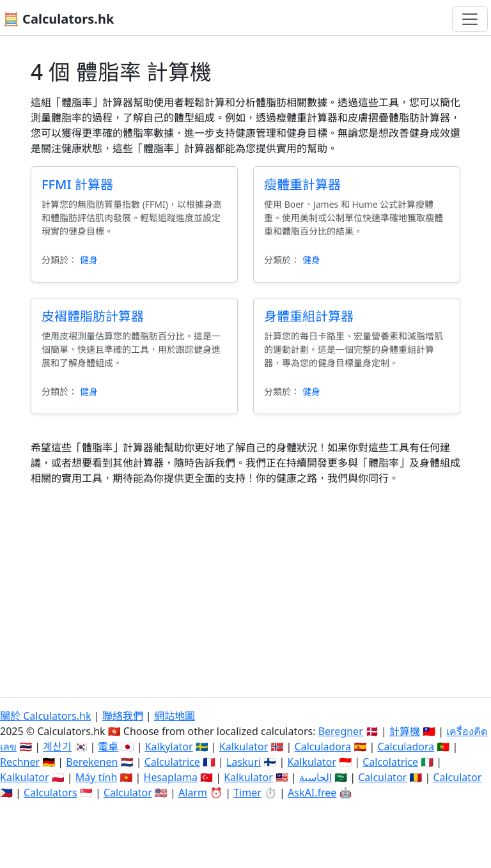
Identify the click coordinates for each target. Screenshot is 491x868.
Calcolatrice (390, 762)
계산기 (57, 747)
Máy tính (97, 777)
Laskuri (244, 762)
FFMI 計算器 (77, 184)
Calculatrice (172, 762)
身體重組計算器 (309, 316)
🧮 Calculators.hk (58, 19)
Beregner (341, 731)
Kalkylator (169, 747)
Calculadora (323, 747)
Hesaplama (171, 777)
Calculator (382, 777)
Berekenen (92, 762)
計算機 (405, 731)
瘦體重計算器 (302, 184)
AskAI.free (312, 793)
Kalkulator (244, 747)
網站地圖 (175, 716)
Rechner (20, 762)
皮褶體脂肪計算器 (93, 316)
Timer (247, 793)
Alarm (193, 793)
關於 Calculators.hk (46, 716)
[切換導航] (470, 19)
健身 (89, 260)
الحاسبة (316, 777)
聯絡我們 (123, 716)
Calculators (51, 793)
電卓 (108, 747)
